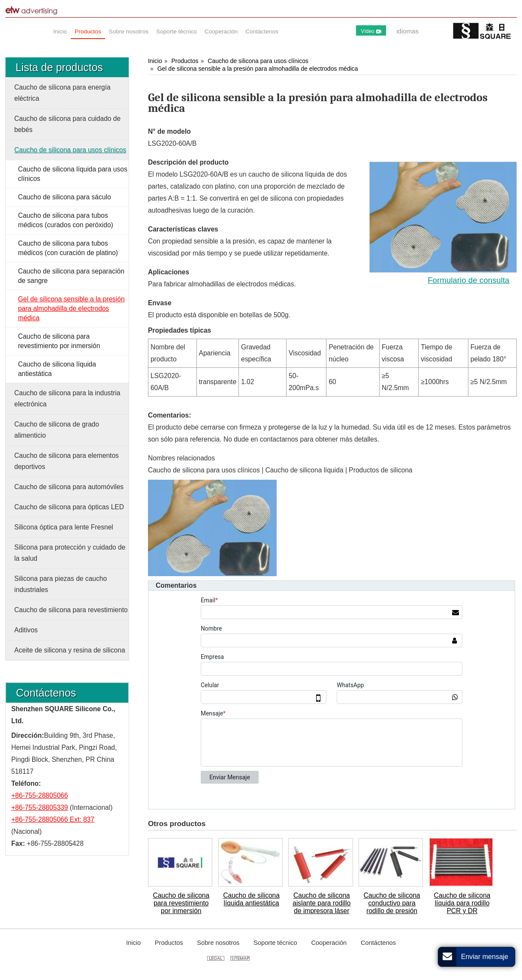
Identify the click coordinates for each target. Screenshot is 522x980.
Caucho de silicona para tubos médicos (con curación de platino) (68, 248)
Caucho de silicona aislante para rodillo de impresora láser (321, 903)
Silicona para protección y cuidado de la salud (70, 553)
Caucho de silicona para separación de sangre (71, 276)
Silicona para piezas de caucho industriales (60, 584)
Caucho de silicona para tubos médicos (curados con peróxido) (66, 220)
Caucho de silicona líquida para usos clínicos (73, 174)
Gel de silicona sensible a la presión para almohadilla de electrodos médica (258, 69)
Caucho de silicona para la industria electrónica (67, 398)
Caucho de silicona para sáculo (65, 197)
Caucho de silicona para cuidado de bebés (67, 124)
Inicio (155, 61)
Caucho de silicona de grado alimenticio (57, 430)
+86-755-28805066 (39, 795)
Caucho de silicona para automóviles (69, 487)
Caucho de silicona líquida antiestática (251, 899)
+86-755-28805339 (39, 807)
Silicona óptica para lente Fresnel (64, 527)
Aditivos (26, 630)
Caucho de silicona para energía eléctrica (62, 93)
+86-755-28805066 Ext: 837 (53, 819)
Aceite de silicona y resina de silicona (69, 650)
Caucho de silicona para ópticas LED (69, 507)
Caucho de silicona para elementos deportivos (66, 461)
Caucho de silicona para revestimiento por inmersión (181, 903)
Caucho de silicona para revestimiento (71, 610)
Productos (185, 61)
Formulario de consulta (468, 280)
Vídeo (371, 31)
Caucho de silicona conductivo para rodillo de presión (392, 903)
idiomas (407, 31)
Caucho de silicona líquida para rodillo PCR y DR (462, 903)
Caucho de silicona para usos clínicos (258, 61)
